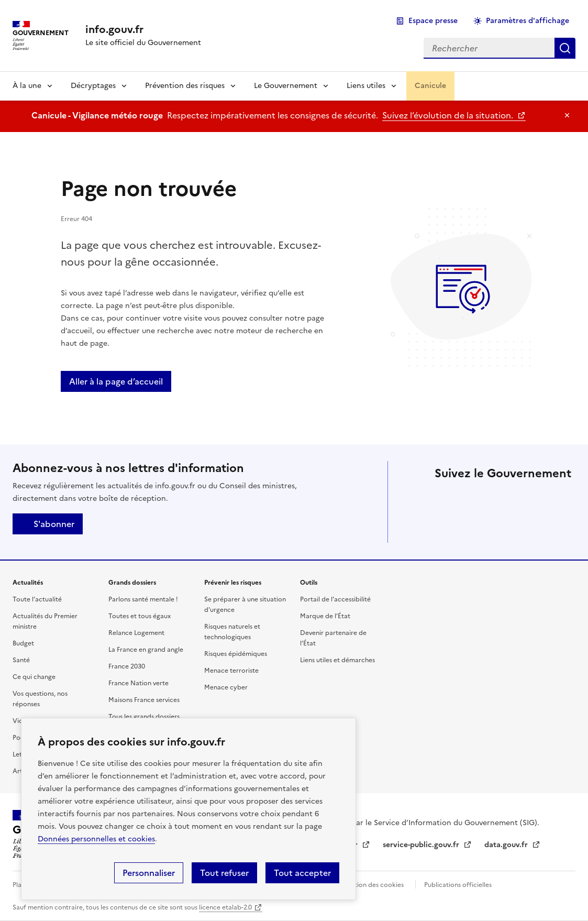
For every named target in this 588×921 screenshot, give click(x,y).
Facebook (474, 498)
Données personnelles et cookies (96, 839)
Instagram (533, 498)
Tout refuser (224, 873)
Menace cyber (226, 687)
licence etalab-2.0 (225, 907)
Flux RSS (533, 527)
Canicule (430, 86)
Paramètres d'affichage (528, 21)
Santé (21, 660)
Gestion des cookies (373, 885)
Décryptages (93, 86)
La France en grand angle (146, 650)
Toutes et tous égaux (140, 616)
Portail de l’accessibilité (335, 599)
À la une (27, 86)
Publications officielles (458, 885)
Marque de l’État (325, 616)
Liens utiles (366, 86)
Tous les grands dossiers (144, 717)
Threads (562, 498)
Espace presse (433, 21)
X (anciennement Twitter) (445, 498)
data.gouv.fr (507, 845)
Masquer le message (567, 115)
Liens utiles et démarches (337, 660)
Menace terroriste (231, 671)
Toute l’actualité (37, 599)
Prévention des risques (185, 86)
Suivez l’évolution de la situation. (449, 115)
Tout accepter (302, 873)
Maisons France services (144, 700)
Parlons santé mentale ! (143, 599)
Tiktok (445, 527)
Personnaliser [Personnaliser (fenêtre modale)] (149, 873)
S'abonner (48, 524)
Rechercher (565, 48)
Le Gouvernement (286, 86)
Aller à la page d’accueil (116, 381)
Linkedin (504, 498)
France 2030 (127, 666)
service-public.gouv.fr (422, 845)
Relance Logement (136, 633)
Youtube (504, 527)
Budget (23, 643)
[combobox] (489, 48)
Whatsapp (474, 527)
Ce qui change (34, 677)
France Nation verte (138, 683)
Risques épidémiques (236, 654)
